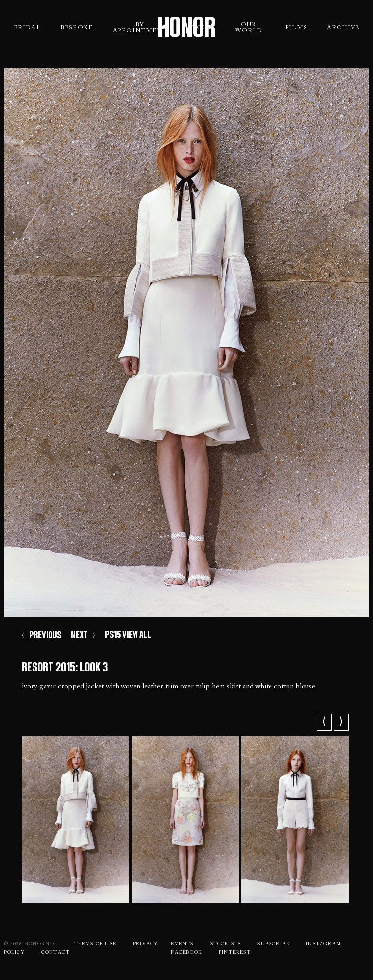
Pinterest (235, 953)
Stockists (226, 944)
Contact (55, 953)
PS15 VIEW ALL (128, 635)
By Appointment (140, 28)
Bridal (27, 28)
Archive (343, 28)
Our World (249, 28)
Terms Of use (95, 944)
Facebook (186, 953)
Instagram (323, 944)
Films (296, 28)
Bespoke (76, 28)
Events (182, 944)
